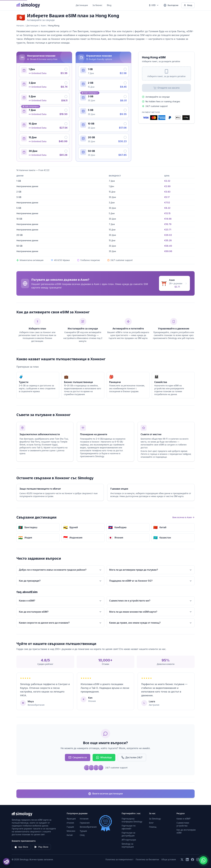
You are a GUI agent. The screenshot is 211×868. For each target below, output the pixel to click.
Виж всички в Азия (184, 517)
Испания (84, 819)
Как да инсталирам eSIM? (60, 612)
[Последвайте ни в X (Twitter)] (182, 860)
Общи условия (169, 859)
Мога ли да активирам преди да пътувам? (151, 570)
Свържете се (78, 757)
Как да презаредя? (60, 581)
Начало (20, 26)
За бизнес (97, 5)
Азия (43, 26)
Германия (85, 823)
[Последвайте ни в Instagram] (198, 860)
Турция (83, 831)
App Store (21, 847)
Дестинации (82, 5)
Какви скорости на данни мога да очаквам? (60, 623)
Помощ (153, 827)
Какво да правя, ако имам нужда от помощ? (151, 623)
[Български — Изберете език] (171, 5)
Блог (151, 823)
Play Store (41, 847)
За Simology (155, 819)
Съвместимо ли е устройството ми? (151, 601)
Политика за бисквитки (147, 859)
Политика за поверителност (119, 859)
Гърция (70, 827)
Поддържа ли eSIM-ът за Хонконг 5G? (151, 581)
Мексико (71, 831)
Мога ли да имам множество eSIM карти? (151, 612)
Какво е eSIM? (60, 601)
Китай (70, 835)
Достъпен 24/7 (132, 757)
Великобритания (88, 827)
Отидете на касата (166, 88)
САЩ (82, 835)
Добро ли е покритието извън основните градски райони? (60, 570)
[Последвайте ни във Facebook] (193, 860)
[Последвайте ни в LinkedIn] (187, 860)
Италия (70, 823)
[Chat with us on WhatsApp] (203, 860)
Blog (109, 5)
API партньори (129, 840)
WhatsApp (104, 757)
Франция (71, 819)
